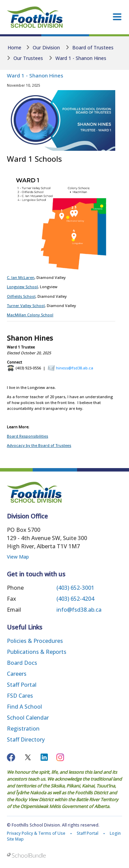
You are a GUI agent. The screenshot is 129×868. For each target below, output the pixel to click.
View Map (18, 557)
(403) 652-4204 (75, 599)
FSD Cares (20, 696)
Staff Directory (26, 739)
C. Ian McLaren (21, 277)
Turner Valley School (26, 305)
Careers (17, 674)
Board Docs (22, 663)
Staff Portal (22, 685)
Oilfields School (21, 296)
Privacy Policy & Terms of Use (36, 833)
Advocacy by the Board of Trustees (39, 445)
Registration (23, 729)
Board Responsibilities (28, 436)
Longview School (22, 287)
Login (115, 833)
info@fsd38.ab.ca (79, 610)
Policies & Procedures (35, 641)
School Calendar (28, 718)
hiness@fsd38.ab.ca (75, 368)
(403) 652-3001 (75, 588)
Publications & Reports (37, 652)
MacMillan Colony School (30, 315)
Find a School (24, 707)
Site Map (15, 839)
